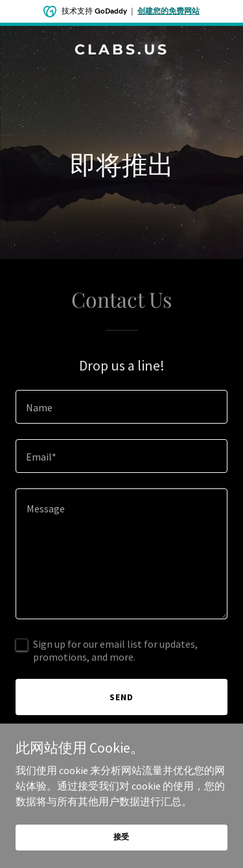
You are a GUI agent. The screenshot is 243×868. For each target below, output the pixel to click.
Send (121, 697)
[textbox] (121, 407)
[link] (121, 51)
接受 (122, 837)
